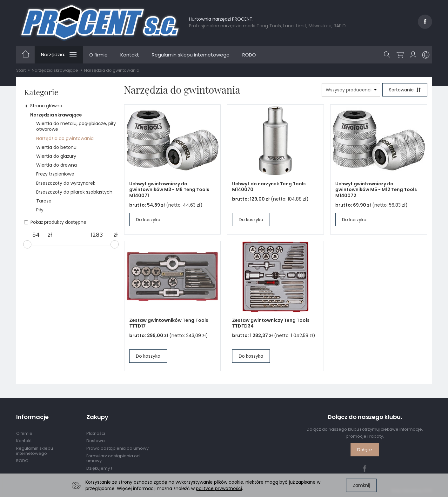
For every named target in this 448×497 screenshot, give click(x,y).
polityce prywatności (219, 488)
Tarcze (44, 201)
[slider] (27, 244)
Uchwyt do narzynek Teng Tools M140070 (269, 187)
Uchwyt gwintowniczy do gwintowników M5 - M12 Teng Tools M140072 (376, 190)
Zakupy (97, 417)
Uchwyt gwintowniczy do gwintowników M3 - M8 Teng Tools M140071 (169, 190)
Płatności (96, 433)
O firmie (98, 55)
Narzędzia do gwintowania (65, 138)
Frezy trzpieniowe (55, 174)
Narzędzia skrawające (56, 115)
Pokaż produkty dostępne (55, 222)
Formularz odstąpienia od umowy (113, 458)
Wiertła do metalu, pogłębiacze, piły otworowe (76, 126)
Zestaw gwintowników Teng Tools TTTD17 (169, 323)
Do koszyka (148, 220)
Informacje (32, 417)
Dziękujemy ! (99, 468)
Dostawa (96, 441)
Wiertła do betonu (56, 147)
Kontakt (130, 55)
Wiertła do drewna (57, 165)
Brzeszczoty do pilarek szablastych (74, 192)
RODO (249, 55)
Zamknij (361, 485)
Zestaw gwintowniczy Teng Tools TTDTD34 (271, 323)
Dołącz (365, 450)
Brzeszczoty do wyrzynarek (66, 183)
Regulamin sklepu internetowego (191, 55)
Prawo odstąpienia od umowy (117, 448)
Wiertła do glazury (56, 156)
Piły (40, 210)
